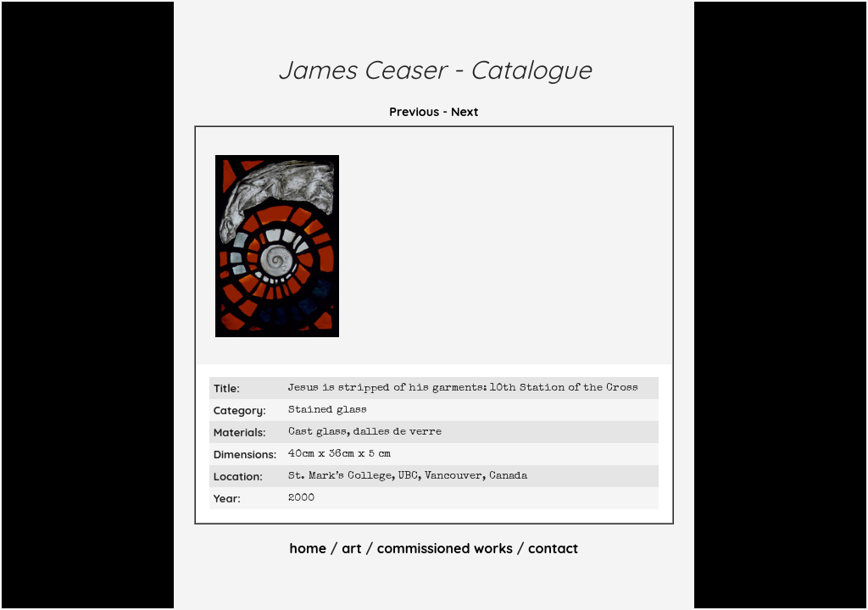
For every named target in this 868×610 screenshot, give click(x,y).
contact (553, 548)
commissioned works (445, 548)
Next (465, 112)
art (352, 548)
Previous (414, 112)
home (309, 548)
